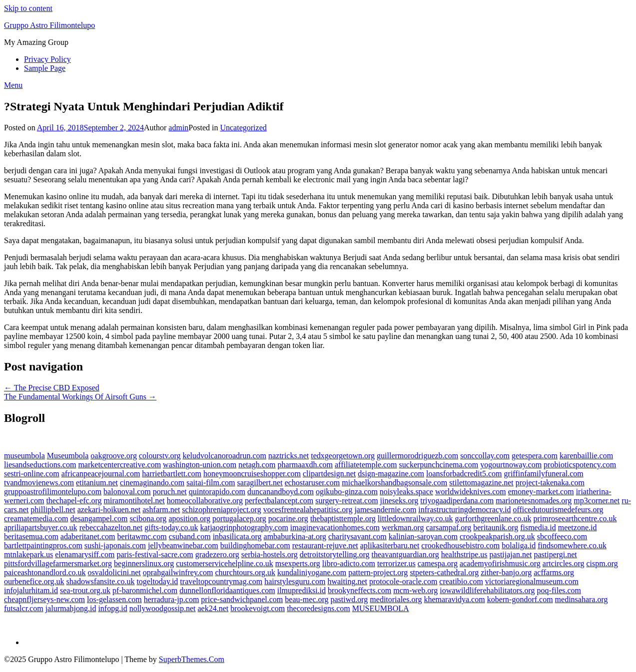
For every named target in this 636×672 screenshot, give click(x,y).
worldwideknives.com (471, 492)
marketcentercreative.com (119, 465)
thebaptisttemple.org (343, 518)
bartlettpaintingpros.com (43, 545)
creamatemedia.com (36, 518)
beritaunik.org (496, 527)
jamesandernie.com (385, 509)
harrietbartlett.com (172, 474)
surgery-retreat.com (346, 501)
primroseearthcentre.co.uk (575, 518)
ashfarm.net (161, 509)
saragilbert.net (260, 483)
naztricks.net (289, 456)
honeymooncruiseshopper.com (252, 474)
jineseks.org (399, 501)
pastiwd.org (349, 599)
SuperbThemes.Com (192, 659)
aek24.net (213, 608)
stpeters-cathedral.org (444, 572)
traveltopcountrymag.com (221, 581)
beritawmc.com (142, 536)
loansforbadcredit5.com (464, 474)
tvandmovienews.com (39, 483)
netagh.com (257, 465)
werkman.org (403, 527)
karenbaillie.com (586, 456)
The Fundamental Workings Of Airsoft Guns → (80, 397)
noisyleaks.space (406, 492)
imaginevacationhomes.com (335, 527)
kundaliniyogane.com (312, 572)
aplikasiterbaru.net (390, 545)
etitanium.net (97, 483)
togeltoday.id (157, 581)
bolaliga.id (519, 545)
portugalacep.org (239, 518)
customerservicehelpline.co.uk (225, 563)
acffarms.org (554, 572)
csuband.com (190, 536)
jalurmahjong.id (71, 608)
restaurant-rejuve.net (325, 545)
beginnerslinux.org (144, 563)
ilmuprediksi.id (302, 590)
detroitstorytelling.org (335, 554)
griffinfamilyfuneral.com (544, 474)
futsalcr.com (24, 608)
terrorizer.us (396, 563)
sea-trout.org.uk (85, 590)
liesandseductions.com (40, 465)
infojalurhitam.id (31, 590)
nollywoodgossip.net (163, 608)
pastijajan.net (511, 554)
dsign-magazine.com (391, 474)
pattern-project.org (378, 572)
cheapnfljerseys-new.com (44, 599)
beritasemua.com (31, 536)
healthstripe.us (464, 554)
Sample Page (45, 68)
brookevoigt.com (258, 608)
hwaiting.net (347, 581)
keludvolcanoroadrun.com (224, 456)
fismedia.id (538, 527)
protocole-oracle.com (403, 581)
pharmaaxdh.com (305, 465)
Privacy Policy (47, 59)
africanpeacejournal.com (101, 474)
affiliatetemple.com (366, 465)
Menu (13, 85)
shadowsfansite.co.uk (101, 581)
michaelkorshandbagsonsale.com (394, 483)
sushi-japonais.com (115, 545)
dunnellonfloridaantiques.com (227, 590)
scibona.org (148, 518)
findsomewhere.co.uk (572, 545)
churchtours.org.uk (245, 572)
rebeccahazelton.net (111, 527)
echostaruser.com (313, 483)
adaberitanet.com (88, 536)
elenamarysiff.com (85, 554)
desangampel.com (99, 518)
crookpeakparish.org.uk (497, 536)
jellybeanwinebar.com (183, 545)
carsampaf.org (448, 527)
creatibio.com (461, 581)
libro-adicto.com (349, 563)
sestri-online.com (32, 474)
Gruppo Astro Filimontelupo (49, 25)
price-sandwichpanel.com (242, 599)
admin (178, 128)
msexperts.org (298, 563)
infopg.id (112, 608)
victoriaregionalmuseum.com (532, 581)
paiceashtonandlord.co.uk (45, 572)
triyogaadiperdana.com (457, 501)
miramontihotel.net (134, 501)
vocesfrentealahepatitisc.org (308, 509)
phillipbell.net (53, 509)
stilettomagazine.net (481, 483)
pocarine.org (288, 518)
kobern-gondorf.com (520, 599)
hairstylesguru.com (295, 581)
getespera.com (535, 456)
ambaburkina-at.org (295, 536)
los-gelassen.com (114, 599)
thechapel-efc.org (74, 501)
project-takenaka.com (550, 483)
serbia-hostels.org (270, 554)
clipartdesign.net (329, 474)
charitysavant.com (357, 536)
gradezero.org (217, 554)
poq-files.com (559, 590)
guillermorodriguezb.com (417, 456)
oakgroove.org (114, 456)
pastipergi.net (555, 554)
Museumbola (68, 456)
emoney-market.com (541, 492)
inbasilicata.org (237, 536)
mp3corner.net (597, 501)
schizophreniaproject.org (221, 509)
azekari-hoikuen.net (109, 509)
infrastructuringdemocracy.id (464, 509)
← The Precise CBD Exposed (52, 388)
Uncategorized (243, 128)
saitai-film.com (211, 483)
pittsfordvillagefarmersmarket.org (58, 563)
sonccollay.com (485, 456)
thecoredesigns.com (318, 608)
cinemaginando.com (152, 483)
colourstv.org (160, 456)
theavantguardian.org (405, 554)
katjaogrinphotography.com (244, 527)
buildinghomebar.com (255, 545)
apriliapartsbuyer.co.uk (41, 527)
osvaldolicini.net (114, 572)
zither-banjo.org (506, 572)
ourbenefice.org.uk (34, 581)
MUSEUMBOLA (381, 608)
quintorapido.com (217, 492)
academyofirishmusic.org (500, 563)
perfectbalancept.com (279, 501)
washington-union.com (200, 465)
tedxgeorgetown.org (343, 456)
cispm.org (602, 563)
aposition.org (189, 518)
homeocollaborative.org (205, 501)
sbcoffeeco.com (562, 536)
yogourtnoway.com (511, 465)
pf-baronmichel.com (145, 590)
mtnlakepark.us (28, 554)
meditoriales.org (396, 599)
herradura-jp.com (172, 599)
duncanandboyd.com (281, 492)
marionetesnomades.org (534, 501)
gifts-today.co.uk (171, 527)
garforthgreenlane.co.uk (493, 518)
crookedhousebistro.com (460, 545)
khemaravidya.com (454, 599)
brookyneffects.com (359, 590)
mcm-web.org (415, 590)
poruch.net (170, 492)
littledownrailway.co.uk (415, 518)
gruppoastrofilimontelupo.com (53, 492)
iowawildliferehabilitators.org (487, 590)
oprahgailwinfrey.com (178, 572)
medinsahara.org (582, 599)
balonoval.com (127, 492)
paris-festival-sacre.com (155, 554)
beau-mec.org (307, 599)
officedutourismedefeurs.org (558, 509)
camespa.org (438, 563)
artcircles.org (564, 563)
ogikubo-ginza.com (347, 492)
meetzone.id (578, 527)
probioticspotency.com (580, 465)
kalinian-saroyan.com (423, 536)
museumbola (24, 456)
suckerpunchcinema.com (439, 465)
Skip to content (28, 8)
